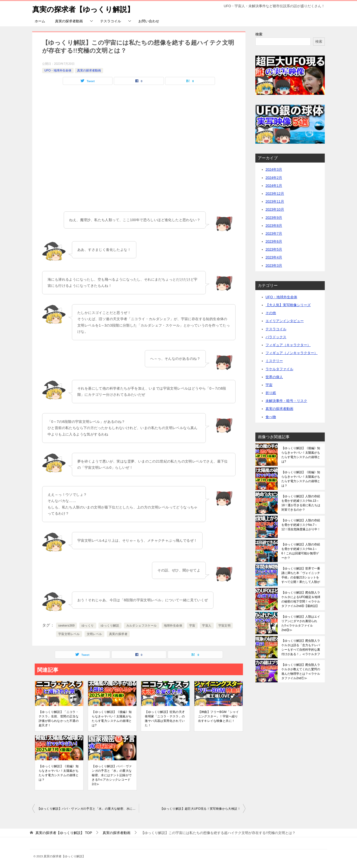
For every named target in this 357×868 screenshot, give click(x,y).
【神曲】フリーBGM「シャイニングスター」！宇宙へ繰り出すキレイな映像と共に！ (219, 716)
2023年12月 (275, 194)
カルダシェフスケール (142, 626)
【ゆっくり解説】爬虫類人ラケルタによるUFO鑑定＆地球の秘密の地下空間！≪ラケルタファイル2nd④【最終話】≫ (301, 599)
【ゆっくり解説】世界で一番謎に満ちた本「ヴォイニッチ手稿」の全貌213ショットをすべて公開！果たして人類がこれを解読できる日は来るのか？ (301, 575)
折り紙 (271, 393)
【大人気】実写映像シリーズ (288, 305)
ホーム (40, 21)
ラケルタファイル (279, 369)
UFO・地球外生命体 (58, 70)
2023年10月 (275, 209)
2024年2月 (274, 178)
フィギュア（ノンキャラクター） (292, 353)
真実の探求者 (118, 634)
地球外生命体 (173, 626)
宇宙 (192, 626)
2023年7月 (274, 234)
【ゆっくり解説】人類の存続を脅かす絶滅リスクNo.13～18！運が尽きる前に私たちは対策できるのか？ (301, 503)
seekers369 (66, 626)
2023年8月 (274, 226)
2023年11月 (275, 201)
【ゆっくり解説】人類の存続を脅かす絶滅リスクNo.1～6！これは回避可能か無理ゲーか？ (301, 551)
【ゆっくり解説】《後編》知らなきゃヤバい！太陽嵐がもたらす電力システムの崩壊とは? (112, 719)
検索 (259, 34)
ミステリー (274, 361)
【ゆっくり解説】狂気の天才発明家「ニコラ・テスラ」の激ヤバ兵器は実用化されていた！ (165, 719)
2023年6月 (274, 241)
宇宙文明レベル (69, 634)
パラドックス (276, 337)
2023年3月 (274, 266)
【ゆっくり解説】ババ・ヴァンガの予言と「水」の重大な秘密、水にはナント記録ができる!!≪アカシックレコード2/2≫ (112, 775)
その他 (271, 313)
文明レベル (94, 634)
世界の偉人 (274, 377)
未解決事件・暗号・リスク (286, 401)
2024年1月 (274, 186)
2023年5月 (274, 249)
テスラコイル (111, 21)
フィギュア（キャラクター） (288, 345)
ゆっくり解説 (110, 626)
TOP (64, 833)
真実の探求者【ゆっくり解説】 (85, 9)
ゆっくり (88, 626)
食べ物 (271, 417)
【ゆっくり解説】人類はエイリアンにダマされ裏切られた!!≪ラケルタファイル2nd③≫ (301, 623)
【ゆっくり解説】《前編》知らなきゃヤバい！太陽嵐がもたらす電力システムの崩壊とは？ (59, 773)
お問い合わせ (149, 21)
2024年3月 (274, 169)
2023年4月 (274, 257)
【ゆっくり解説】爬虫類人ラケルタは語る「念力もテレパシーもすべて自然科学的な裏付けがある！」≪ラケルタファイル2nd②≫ (301, 647)
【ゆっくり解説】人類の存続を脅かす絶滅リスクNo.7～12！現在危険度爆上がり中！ (301, 525)
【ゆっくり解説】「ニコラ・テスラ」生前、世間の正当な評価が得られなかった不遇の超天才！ (59, 719)
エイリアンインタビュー (285, 321)
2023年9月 (274, 218)
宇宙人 (207, 626)
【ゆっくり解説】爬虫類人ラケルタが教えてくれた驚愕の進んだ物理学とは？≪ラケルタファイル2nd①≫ (301, 671)
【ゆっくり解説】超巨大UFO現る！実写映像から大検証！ (200, 809)
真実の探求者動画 (69, 21)
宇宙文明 (225, 626)
